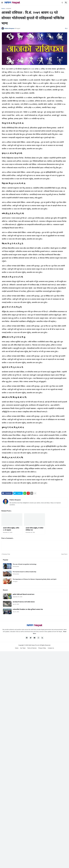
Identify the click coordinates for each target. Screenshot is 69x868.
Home (3, 8)
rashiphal (8, 8)
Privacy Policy (42, 648)
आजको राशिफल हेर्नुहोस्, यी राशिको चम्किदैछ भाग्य (34, 529)
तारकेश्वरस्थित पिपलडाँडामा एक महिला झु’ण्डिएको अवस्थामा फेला (28, 609)
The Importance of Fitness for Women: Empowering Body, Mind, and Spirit (34, 579)
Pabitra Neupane (15, 500)
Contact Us (51, 648)
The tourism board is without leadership (24, 572)
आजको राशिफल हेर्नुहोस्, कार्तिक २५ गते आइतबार (11, 529)
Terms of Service (32, 648)
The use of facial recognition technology (25, 564)
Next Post (64, 554)
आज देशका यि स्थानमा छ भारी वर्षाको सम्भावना (24, 602)
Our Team (23, 648)
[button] (2, 3)
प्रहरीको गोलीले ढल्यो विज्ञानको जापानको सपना (23, 594)
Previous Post (6, 554)
